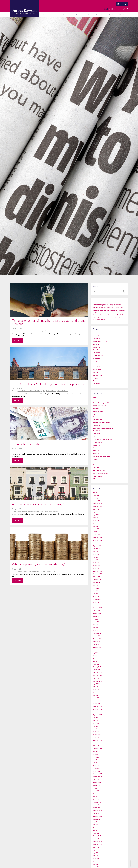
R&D (94, 465)
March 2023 (96, 597)
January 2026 (97, 501)
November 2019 (97, 709)
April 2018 (96, 763)
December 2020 (97, 673)
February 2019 (97, 735)
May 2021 (96, 659)
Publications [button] (100, 15)
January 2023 (97, 602)
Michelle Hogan (55, 451)
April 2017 (96, 796)
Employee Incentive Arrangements (102, 423)
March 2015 (96, 867)
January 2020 (97, 704)
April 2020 (96, 695)
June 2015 (96, 859)
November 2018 (97, 743)
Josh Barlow (96, 353)
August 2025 (96, 515)
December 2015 (97, 842)
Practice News (97, 454)
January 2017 (97, 805)
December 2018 (97, 740)
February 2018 (97, 768)
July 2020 (95, 687)
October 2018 (97, 746)
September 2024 (97, 546)
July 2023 (95, 585)
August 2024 (96, 549)
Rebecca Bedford (98, 375)
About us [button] (55, 15)
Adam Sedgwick (97, 333)
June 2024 (96, 554)
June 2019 (96, 723)
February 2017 (97, 802)
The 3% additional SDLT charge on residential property (48, 384)
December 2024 (97, 537)
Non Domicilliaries (98, 448)
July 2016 (95, 822)
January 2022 (97, 636)
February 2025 (97, 532)
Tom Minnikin (96, 381)
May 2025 (96, 523)
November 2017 (97, 777)
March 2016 (96, 833)
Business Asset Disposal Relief (101, 403)
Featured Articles (37, 331)
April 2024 (96, 560)
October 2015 (97, 847)
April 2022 (96, 628)
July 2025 (95, 518)
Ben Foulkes (96, 347)
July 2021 (95, 653)
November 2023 (97, 574)
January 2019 (97, 737)
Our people (80, 15)
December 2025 (97, 504)
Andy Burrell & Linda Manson (101, 342)
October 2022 (97, 611)
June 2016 (96, 825)
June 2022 (96, 622)
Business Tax (26, 391)
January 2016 (97, 839)
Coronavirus (96, 417)
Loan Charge (96, 445)
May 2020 (96, 692)
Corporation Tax (35, 451)
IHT (94, 437)
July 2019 (95, 721)
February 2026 (97, 498)
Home (45, 15)
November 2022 (97, 608)
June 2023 (96, 588)
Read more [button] (18, 340)
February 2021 (97, 667)
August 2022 (96, 616)
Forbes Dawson (48, 331)
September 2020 (97, 681)
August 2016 (96, 819)
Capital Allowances (98, 411)
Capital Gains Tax (98, 414)
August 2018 (96, 751)
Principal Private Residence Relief (102, 456)
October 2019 (97, 712)
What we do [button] (67, 15)
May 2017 (96, 794)
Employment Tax (27, 331)
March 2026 (96, 495)
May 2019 (96, 726)
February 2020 (97, 701)
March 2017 (96, 799)
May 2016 (96, 828)
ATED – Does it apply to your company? (38, 504)
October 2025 (97, 509)
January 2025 (97, 535)
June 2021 (96, 656)
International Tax (97, 442)
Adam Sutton (96, 336)
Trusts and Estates (51, 391)
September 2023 (97, 580)
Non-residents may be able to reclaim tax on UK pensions (109, 308)
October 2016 (97, 813)
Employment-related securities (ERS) (103, 428)
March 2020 (96, 698)
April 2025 (96, 526)
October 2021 (97, 644)
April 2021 (96, 661)
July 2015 (95, 856)
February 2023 (97, 599)
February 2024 (97, 566)
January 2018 (97, 771)
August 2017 (96, 785)
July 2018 (95, 754)
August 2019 (96, 718)
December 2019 (97, 706)
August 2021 (96, 650)
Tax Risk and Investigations (100, 473)
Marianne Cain (97, 358)
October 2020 (97, 678)
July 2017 (95, 788)
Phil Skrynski (96, 372)
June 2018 (96, 757)
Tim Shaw (96, 378)
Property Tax (42, 391)
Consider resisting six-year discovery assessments (107, 305)
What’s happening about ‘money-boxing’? (39, 564)
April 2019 (96, 729)
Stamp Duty (96, 468)
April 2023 (96, 594)
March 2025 (96, 529)
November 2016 (97, 811)
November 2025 (97, 506)
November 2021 (97, 642)
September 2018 (97, 749)
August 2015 (96, 853)
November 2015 (97, 844)
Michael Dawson (97, 364)
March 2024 (96, 563)
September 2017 (97, 782)
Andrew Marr (55, 571)
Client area (123, 15)
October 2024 (97, 543)
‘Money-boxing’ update (27, 444)
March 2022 (96, 630)
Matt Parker (96, 361)
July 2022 (95, 619)
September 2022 (97, 613)
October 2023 (97, 577)
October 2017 (97, 780)
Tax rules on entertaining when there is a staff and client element (48, 322)
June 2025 (96, 521)
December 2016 (97, 808)
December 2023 (97, 571)
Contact (112, 15)
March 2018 (96, 766)
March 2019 (96, 732)
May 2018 (96, 760)
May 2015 (96, 861)
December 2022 (97, 605)
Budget (95, 400)
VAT (94, 479)
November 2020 (97, 675)
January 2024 (97, 568)
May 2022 (96, 625)
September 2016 (97, 816)
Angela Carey (97, 344)
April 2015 (96, 864)
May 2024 (96, 557)
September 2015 (97, 850)
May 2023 (96, 591)
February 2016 (97, 836)
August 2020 (96, 684)
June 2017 (96, 791)
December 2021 (97, 639)
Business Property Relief (100, 406)
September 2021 (97, 647)
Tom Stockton (97, 384)
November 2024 (97, 540)
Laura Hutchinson (63, 391)
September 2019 (97, 715)
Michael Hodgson (98, 367)
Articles (20, 331)
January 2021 (97, 670)
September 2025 (97, 512)
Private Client (34, 391)
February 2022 (97, 633)
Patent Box (96, 451)
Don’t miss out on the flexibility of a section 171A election (108, 315)
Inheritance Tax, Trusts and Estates (103, 440)
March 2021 (96, 664)
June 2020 (96, 690)
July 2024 (95, 551)
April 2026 (96, 492)
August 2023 (96, 583)
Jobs (90, 15)
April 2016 (96, 830)
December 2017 (97, 774)
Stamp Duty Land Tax (99, 470)
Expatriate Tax (97, 431)
